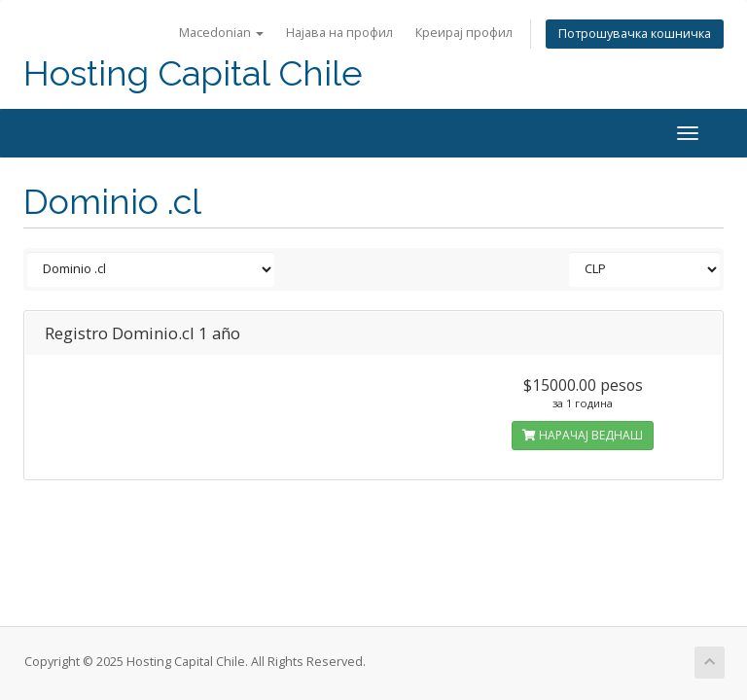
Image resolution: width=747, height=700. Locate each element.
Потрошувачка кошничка (635, 34)
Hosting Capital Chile (193, 73)
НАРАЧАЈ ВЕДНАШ (583, 435)
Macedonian (221, 33)
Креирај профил (464, 33)
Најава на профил (339, 33)
